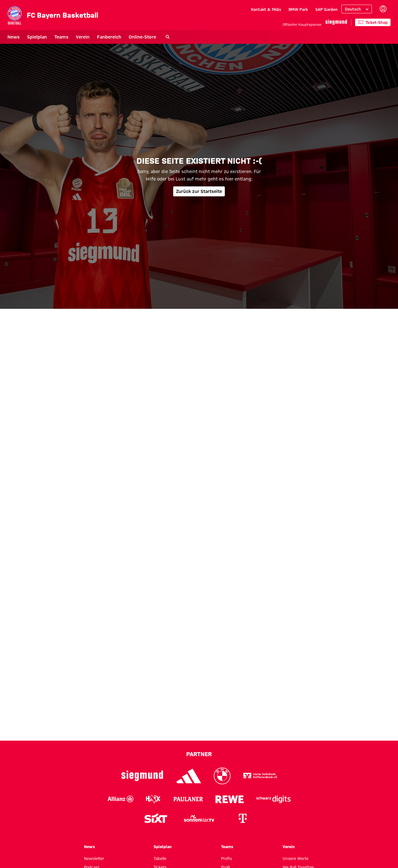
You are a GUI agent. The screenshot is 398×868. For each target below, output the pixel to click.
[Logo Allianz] (120, 799)
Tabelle (160, 858)
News (14, 37)
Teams (61, 37)
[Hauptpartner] (336, 22)
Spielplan (37, 37)
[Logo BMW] (222, 776)
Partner (199, 754)
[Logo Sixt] (155, 818)
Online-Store (142, 37)
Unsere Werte (296, 858)
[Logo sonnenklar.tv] (199, 818)
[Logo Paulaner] (188, 799)
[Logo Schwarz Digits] (273, 799)
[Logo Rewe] (230, 799)
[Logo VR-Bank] (260, 776)
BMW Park (298, 9)
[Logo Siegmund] (142, 776)
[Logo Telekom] (243, 818)
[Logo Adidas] (189, 776)
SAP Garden (326, 9)
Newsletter (94, 858)
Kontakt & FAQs (266, 9)
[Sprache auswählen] (357, 9)
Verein (83, 37)
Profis (227, 858)
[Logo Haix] (153, 799)
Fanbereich (109, 37)
